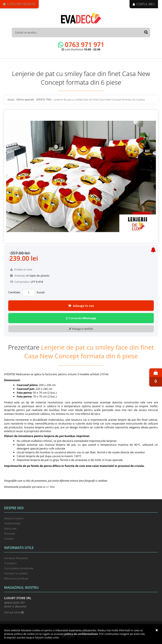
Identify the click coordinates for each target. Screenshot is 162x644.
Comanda (81, 318)
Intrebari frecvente (16, 558)
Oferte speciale (25, 100)
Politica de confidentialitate (81, 634)
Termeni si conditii (16, 573)
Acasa (11, 100)
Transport (10, 563)
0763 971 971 (81, 45)
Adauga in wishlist (81, 329)
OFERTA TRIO (44, 100)
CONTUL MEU (144, 4)
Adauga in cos (81, 306)
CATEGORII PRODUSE (19, 4)
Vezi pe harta (14, 612)
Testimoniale (12, 523)
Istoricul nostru (14, 518)
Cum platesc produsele (19, 568)
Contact (9, 539)
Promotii (9, 534)
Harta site (10, 528)
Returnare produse (16, 578)
